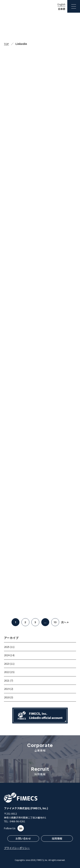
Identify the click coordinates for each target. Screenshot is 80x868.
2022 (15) (9, 672)
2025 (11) (9, 647)
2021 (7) (9, 680)
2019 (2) (9, 689)
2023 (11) (9, 664)
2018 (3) (9, 697)
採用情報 (57, 838)
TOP (6, 44)
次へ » (65, 622)
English (61, 4)
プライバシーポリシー (17, 848)
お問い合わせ (23, 838)
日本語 (62, 9)
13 (55, 622)
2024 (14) (9, 655)
